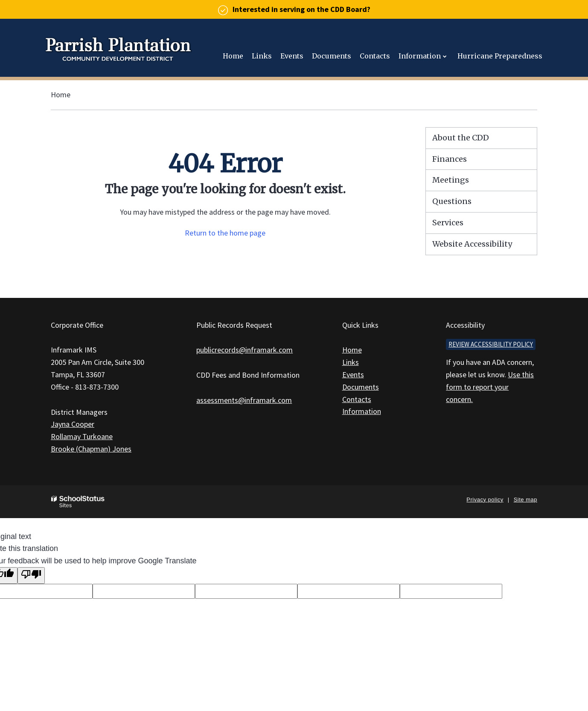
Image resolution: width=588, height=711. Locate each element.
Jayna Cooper (73, 424)
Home (61, 95)
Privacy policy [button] (485, 500)
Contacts (357, 399)
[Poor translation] (31, 576)
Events (353, 374)
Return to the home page (225, 233)
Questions (452, 201)
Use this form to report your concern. (490, 387)
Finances (450, 159)
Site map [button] (525, 500)
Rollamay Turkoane (82, 436)
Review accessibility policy (491, 344)
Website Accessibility (472, 244)
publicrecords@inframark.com (245, 350)
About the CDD (461, 138)
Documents (361, 387)
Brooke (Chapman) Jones (91, 449)
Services (448, 223)
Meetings (451, 180)
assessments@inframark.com (244, 400)
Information (362, 411)
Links (351, 362)
